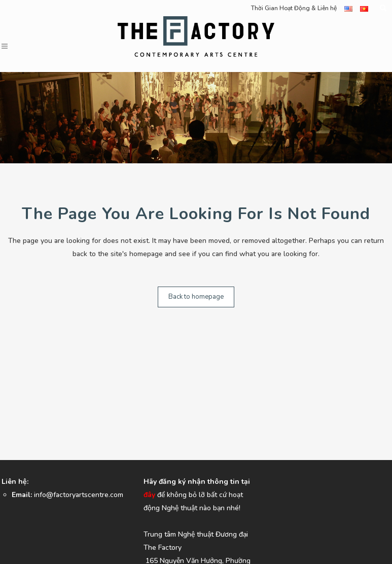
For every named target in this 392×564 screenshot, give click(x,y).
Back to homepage (196, 297)
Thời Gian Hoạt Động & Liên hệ (294, 8)
